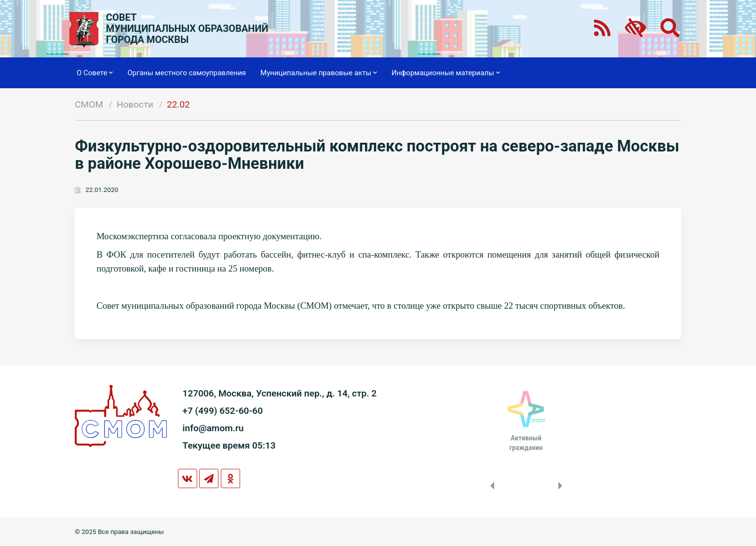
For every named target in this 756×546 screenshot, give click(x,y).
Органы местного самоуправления (187, 73)
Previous (490, 486)
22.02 (178, 104)
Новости (135, 104)
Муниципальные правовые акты (319, 73)
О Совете (95, 73)
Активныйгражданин (526, 443)
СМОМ (89, 104)
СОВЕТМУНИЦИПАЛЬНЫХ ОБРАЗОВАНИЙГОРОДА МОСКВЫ (187, 29)
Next (562, 486)
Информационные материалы (446, 73)
